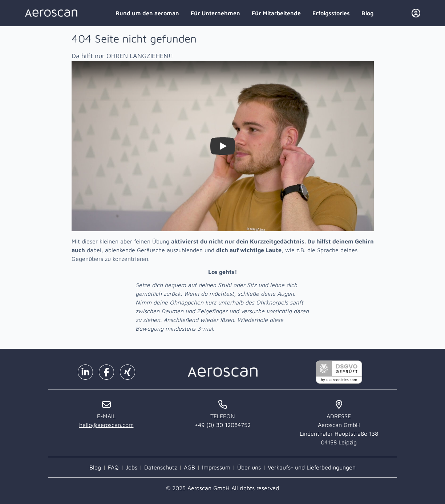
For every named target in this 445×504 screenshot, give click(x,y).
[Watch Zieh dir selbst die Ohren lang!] (223, 146)
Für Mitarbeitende (276, 13)
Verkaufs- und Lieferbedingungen (312, 467)
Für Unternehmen (215, 13)
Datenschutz (161, 467)
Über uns (249, 467)
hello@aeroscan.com (106, 425)
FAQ (113, 467)
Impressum (216, 467)
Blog (367, 13)
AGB (189, 467)
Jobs (132, 467)
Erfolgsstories (331, 13)
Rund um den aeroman (147, 13)
